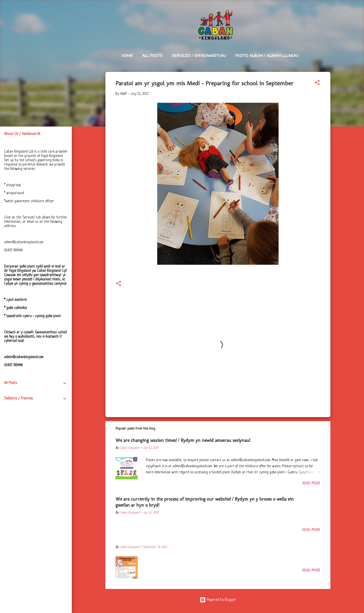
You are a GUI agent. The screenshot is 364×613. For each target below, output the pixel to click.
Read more (311, 483)
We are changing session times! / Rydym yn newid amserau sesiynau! (183, 440)
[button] (317, 84)
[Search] (327, 14)
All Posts (152, 56)
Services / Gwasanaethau (199, 56)
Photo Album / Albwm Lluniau (267, 56)
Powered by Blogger (218, 600)
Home (127, 56)
